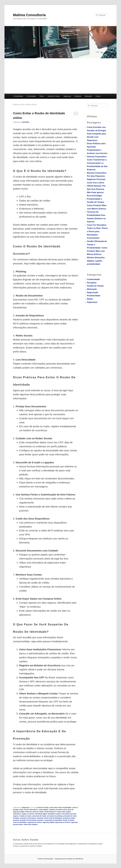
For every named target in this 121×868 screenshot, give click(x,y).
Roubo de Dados (69, 820)
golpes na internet (28, 814)
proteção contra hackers (28, 818)
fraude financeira (50, 812)
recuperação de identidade (53, 820)
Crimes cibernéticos (31, 810)
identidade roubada (54, 814)
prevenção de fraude (39, 816)
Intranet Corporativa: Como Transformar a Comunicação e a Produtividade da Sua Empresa (97, 163)
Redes (42, 96)
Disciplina (78, 96)
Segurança (67, 96)
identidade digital (41, 814)
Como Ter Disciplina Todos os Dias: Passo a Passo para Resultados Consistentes (97, 232)
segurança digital (48, 822)
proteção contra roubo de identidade (50, 818)
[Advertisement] (60, 76)
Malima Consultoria (29, 15)
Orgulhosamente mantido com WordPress (69, 859)
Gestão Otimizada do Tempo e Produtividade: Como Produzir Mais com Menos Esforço (97, 248)
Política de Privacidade (45, 859)
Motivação (88, 96)
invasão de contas (25, 816)
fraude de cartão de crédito (34, 812)
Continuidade (31, 96)
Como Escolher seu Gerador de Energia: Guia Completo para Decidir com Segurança (97, 134)
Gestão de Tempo (54, 96)
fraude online (61, 812)
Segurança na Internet (62, 822)
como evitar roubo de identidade (60, 807)
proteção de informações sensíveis (32, 820)
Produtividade (18, 96)
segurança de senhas (34, 822)
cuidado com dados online (58, 810)
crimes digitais (43, 810)
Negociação (92, 292)
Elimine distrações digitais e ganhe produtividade (96, 261)
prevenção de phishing (55, 816)
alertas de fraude (43, 807)
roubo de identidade (20, 822)
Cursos (98, 96)
